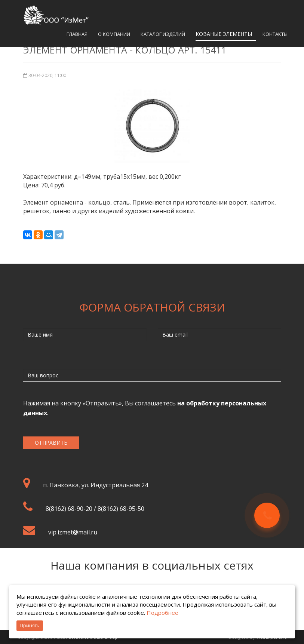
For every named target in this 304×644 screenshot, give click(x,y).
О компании (114, 34)
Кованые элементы (224, 34)
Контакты (275, 34)
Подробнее (162, 613)
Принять (30, 625)
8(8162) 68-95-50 (121, 509)
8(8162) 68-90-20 (69, 509)
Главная (77, 34)
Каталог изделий (163, 34)
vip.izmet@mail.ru (73, 532)
